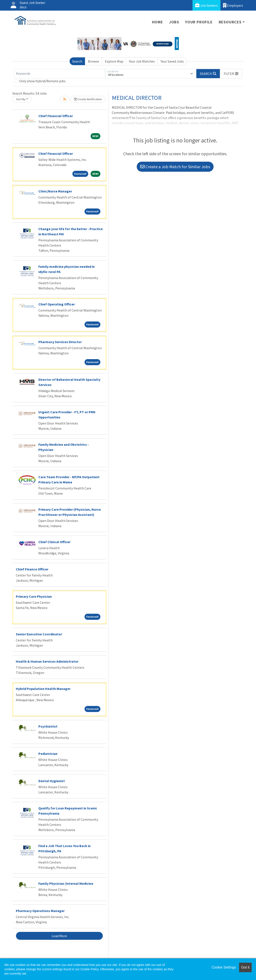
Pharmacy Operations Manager (40, 911)
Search (77, 61)
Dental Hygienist (52, 781)
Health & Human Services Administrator (47, 661)
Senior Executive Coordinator (39, 634)
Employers (233, 5)
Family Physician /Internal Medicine (66, 883)
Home (157, 22)
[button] (231, 74)
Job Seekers (206, 5)
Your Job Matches (142, 61)
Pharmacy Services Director (60, 342)
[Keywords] (60, 74)
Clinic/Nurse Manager (55, 191)
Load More (59, 936)
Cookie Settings (224, 967)
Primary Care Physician (34, 596)
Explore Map (114, 61)
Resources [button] (230, 22)
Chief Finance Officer (32, 569)
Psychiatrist (48, 726)
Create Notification (88, 99)
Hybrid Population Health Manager (43, 689)
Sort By (21, 99)
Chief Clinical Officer (54, 542)
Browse (94, 61)
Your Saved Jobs (172, 61)
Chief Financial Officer (56, 116)
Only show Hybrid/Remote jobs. (43, 81)
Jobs (174, 22)
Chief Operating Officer (57, 304)
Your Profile (199, 22)
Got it (245, 967)
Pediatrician (48, 754)
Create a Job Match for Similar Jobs (175, 167)
